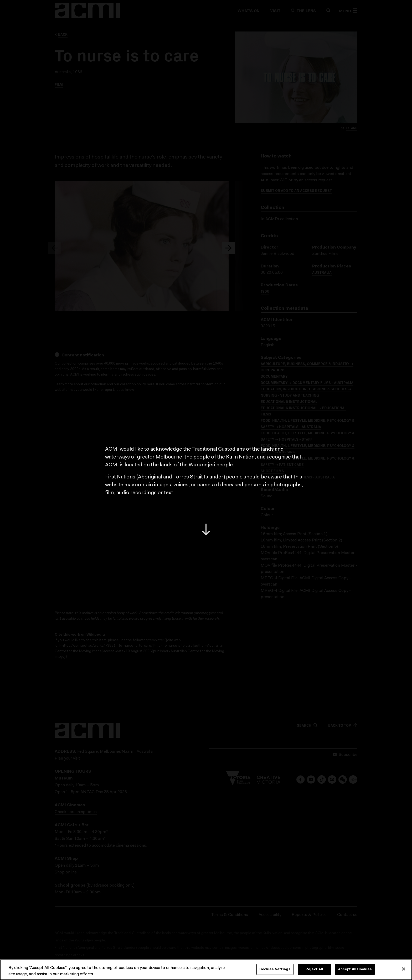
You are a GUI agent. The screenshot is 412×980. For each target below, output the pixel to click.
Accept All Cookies (355, 969)
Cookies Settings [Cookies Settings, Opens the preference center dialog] (275, 969)
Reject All (314, 969)
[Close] (404, 969)
